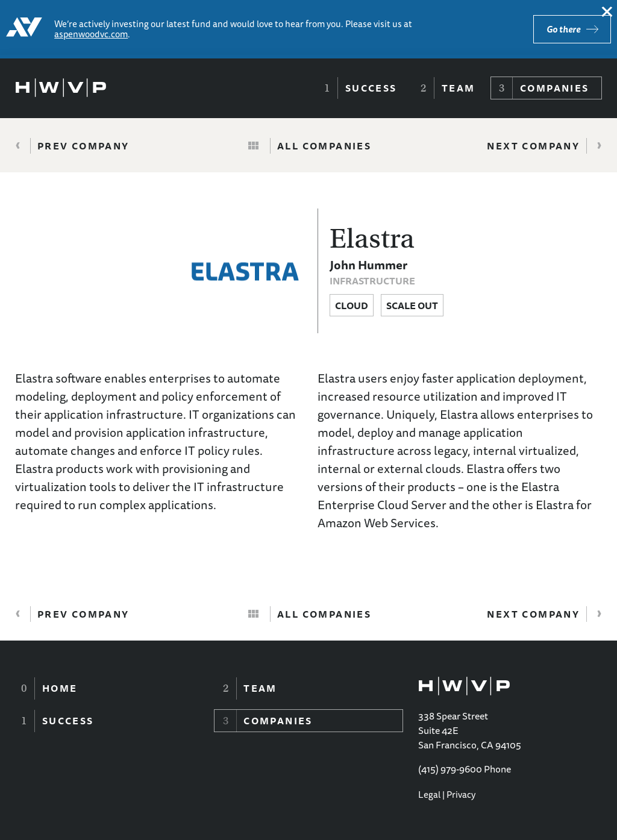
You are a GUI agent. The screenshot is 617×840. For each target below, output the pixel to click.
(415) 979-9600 (450, 769)
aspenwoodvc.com (91, 34)
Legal (429, 795)
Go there (563, 29)
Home (60, 688)
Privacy (461, 795)
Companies (555, 88)
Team (459, 88)
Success (371, 88)
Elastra (372, 239)
